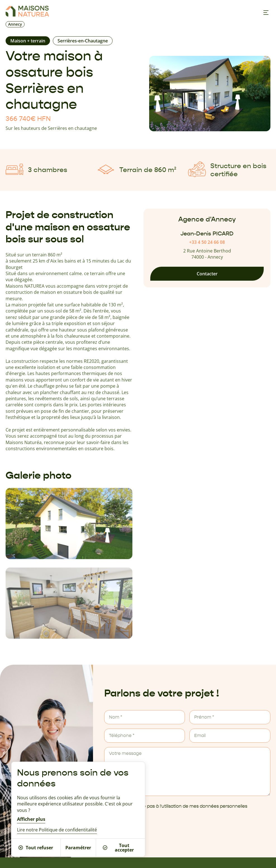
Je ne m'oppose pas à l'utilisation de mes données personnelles (180, 806)
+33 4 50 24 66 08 (207, 242)
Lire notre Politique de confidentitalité (57, 830)
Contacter (207, 274)
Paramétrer (78, 848)
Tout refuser (36, 848)
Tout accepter (118, 848)
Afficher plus (31, 819)
